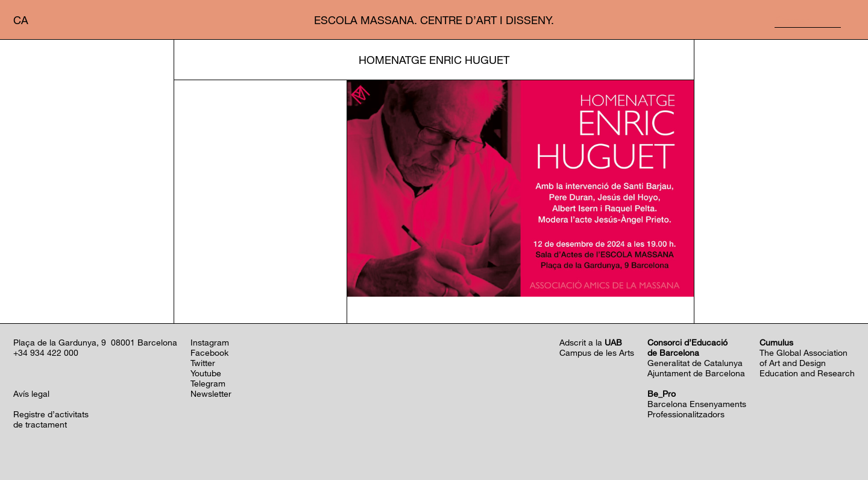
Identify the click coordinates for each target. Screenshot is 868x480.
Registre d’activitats (51, 414)
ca (21, 20)
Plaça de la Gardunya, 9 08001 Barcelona (95, 342)
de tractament (40, 424)
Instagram (210, 342)
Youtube (206, 373)
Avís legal (31, 393)
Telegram (208, 383)
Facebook (209, 352)
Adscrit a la (591, 342)
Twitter (203, 363)
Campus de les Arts (597, 352)
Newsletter (211, 393)
